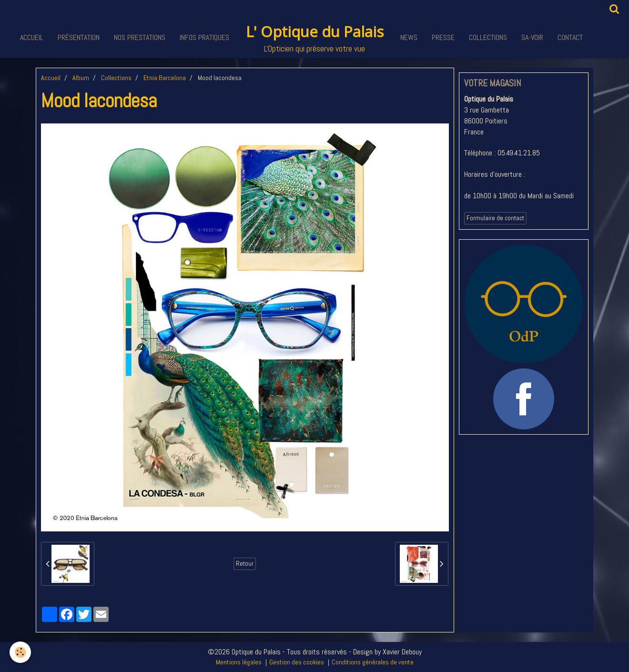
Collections (488, 37)
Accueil (32, 37)
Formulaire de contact (495, 218)
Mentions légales (239, 662)
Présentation (79, 37)
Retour (245, 564)
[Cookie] (20, 652)
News (409, 37)
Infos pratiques (204, 37)
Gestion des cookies (297, 662)
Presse (443, 37)
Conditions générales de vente (373, 662)
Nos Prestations (140, 37)
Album (81, 78)
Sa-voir (532, 37)
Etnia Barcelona (165, 78)
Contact (570, 37)
